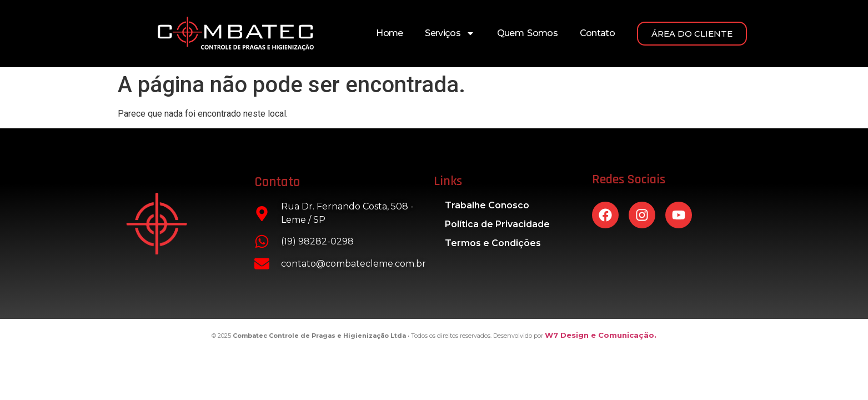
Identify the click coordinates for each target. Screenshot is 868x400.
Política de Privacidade (497, 224)
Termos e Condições (493, 243)
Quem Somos (527, 33)
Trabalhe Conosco (487, 205)
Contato (597, 33)
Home (389, 33)
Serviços (450, 33)
